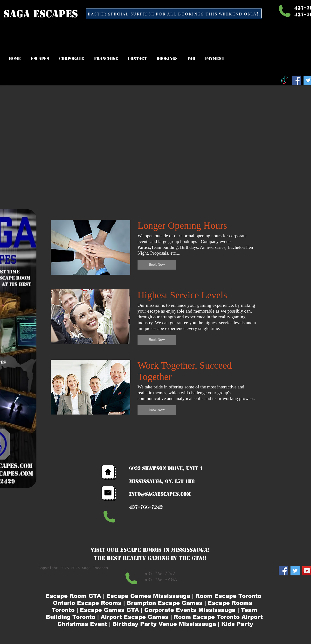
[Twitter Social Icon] (295, 571)
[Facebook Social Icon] (296, 80)
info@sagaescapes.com (160, 494)
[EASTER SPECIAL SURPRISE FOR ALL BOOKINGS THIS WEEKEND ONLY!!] (174, 14)
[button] (157, 265)
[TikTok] (285, 80)
